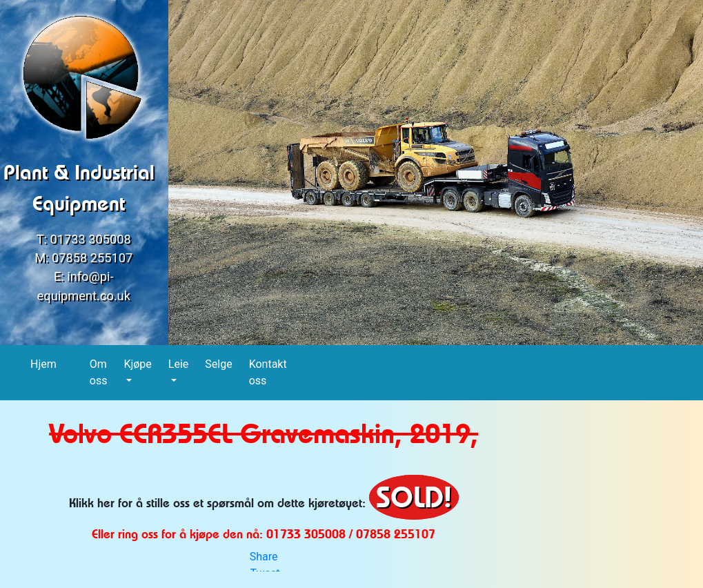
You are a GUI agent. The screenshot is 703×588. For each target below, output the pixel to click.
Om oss (99, 372)
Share (264, 557)
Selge (219, 363)
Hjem (44, 363)
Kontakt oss (268, 372)
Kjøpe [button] (137, 364)
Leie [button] (178, 364)
